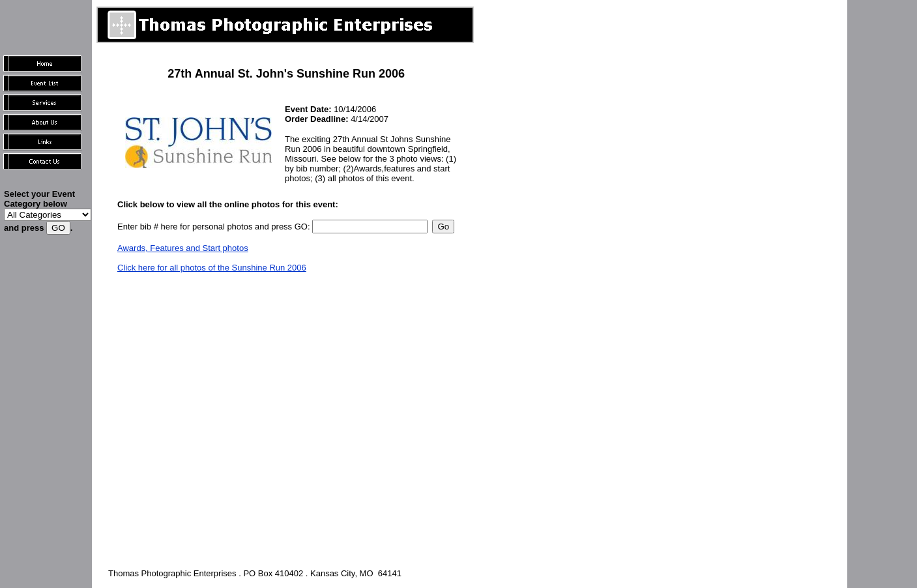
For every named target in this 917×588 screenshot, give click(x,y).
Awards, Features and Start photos (183, 248)
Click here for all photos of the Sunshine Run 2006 (212, 268)
